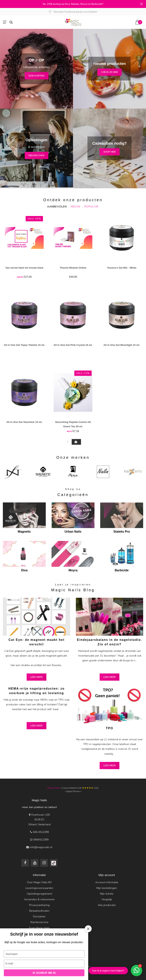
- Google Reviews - (73, 791)
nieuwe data (36, 155)
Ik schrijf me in (44, 973)
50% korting (37, 76)
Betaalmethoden (39, 911)
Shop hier (110, 152)
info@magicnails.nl (41, 847)
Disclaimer (39, 917)
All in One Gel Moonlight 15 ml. (122, 345)
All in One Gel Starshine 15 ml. (24, 422)
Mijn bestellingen (107, 888)
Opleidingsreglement (39, 894)
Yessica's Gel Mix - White (122, 268)
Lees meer (36, 677)
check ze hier (109, 72)
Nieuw (76, 207)
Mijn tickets (107, 894)
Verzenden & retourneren (39, 899)
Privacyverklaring (39, 905)
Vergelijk (107, 899)
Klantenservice (39, 922)
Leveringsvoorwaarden (39, 888)
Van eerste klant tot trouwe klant (24, 268)
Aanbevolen (57, 207)
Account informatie (107, 882)
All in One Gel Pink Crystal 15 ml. (73, 345)
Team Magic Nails (39, 928)
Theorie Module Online (73, 268)
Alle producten (107, 905)
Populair (91, 207)
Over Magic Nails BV (39, 882)
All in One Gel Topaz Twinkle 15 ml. (24, 345)
